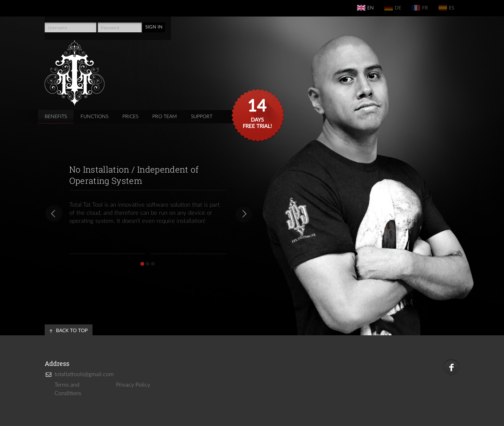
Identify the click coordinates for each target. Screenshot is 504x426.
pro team (165, 117)
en (365, 8)
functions (94, 117)
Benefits (56, 117)
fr (420, 8)
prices (130, 117)
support (202, 117)
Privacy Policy (133, 385)
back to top (72, 331)
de (393, 8)
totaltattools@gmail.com (81, 374)
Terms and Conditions (68, 389)
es (446, 8)
